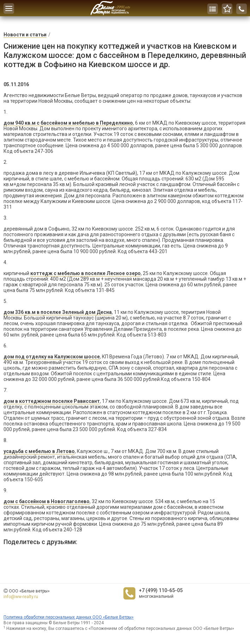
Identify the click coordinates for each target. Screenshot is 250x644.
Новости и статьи (25, 35)
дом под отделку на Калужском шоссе (52, 357)
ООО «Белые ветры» (29, 591)
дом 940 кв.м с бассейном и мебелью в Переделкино (68, 123)
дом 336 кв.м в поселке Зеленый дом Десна (58, 312)
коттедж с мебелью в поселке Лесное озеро (86, 273)
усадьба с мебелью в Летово (39, 451)
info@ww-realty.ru (21, 597)
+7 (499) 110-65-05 (161, 590)
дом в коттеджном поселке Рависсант (52, 401)
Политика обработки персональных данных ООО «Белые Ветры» (69, 617)
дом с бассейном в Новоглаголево (47, 501)
